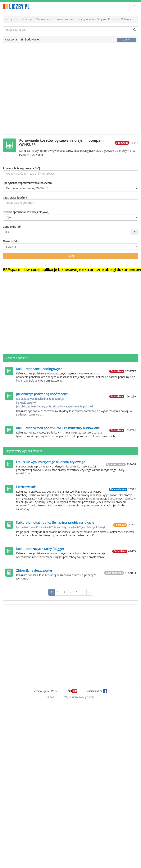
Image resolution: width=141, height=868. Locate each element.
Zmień (127, 40)
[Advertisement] (36, 87)
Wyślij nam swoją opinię (79, 697)
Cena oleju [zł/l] (13, 227)
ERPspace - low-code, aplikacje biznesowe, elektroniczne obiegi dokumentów (72, 270)
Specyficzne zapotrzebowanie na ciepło (27, 183)
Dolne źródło (11, 241)
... (83, 592)
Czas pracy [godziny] (16, 197)
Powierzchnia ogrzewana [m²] (21, 168)
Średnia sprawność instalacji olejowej (26, 212)
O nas (50, 697)
